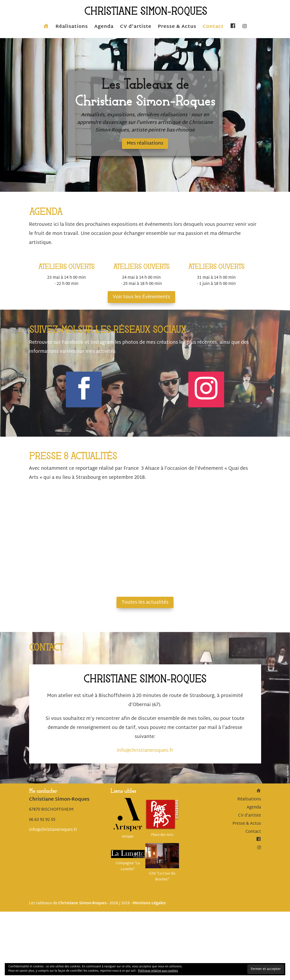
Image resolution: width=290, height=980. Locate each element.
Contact (213, 28)
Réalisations (72, 28)
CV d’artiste (136, 28)
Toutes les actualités (145, 603)
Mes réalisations (145, 144)
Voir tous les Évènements (141, 298)
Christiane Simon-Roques (82, 904)
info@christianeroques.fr (145, 751)
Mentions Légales (149, 904)
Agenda (104, 28)
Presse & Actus (177, 28)
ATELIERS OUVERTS (66, 268)
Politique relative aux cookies (158, 971)
